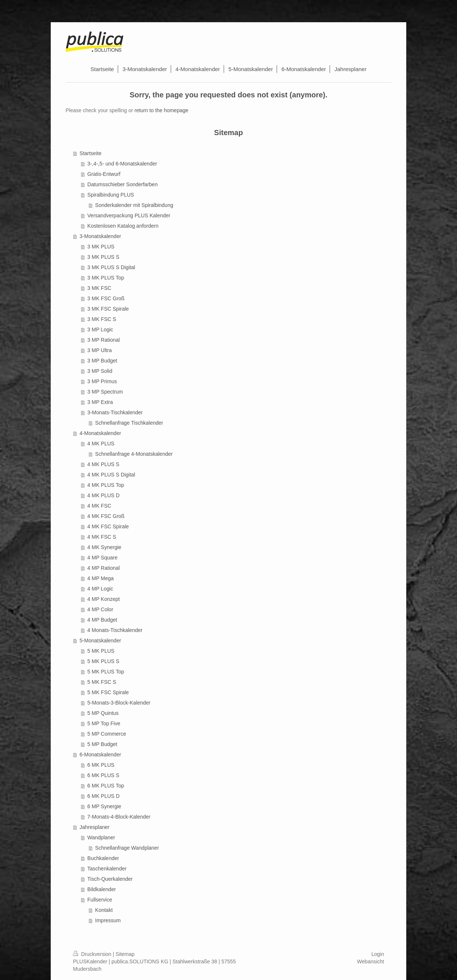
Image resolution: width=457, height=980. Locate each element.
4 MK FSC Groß (106, 516)
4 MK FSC (99, 506)
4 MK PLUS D (104, 495)
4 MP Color (100, 609)
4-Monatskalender (100, 433)
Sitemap (125, 954)
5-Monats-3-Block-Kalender (119, 703)
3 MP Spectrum (105, 392)
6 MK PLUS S (103, 775)
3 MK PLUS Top (106, 278)
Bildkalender (102, 889)
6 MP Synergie (104, 806)
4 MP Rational (104, 568)
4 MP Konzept (104, 599)
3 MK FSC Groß (106, 298)
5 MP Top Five (104, 723)
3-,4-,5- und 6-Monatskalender (122, 164)
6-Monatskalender (100, 755)
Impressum (108, 920)
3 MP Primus (102, 381)
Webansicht (371, 961)
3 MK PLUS (101, 247)
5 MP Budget (102, 744)
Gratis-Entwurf (104, 174)
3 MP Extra (100, 402)
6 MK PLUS (101, 765)
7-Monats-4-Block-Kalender (119, 817)
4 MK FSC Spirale (108, 526)
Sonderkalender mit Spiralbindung (134, 205)
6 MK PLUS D (104, 796)
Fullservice (100, 900)
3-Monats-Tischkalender (115, 412)
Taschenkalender (107, 869)
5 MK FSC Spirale (108, 692)
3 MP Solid (100, 371)
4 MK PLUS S (103, 464)
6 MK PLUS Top (106, 786)
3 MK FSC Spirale (108, 309)
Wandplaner (101, 837)
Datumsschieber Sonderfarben (123, 184)
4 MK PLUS (101, 444)
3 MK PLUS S (103, 257)
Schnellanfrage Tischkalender (129, 423)
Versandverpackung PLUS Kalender (129, 215)
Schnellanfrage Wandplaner (127, 848)
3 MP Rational (104, 340)
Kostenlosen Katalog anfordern (123, 226)
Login (378, 954)
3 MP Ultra (100, 350)
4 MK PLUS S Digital (111, 475)
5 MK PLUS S (103, 661)
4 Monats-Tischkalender (115, 630)
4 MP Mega (101, 578)
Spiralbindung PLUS (111, 195)
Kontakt (104, 910)
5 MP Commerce (107, 734)
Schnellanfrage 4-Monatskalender (134, 454)
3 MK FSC (99, 288)
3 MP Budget (102, 361)
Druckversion (93, 954)
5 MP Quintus (103, 713)
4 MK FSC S (102, 537)
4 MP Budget (102, 620)
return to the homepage (161, 110)
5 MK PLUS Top (106, 672)
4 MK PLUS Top (106, 485)
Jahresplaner (95, 827)
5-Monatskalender (100, 640)
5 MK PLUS (101, 651)
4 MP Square (102, 558)
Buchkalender (103, 858)
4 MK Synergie (104, 547)
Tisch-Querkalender (110, 879)
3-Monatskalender (100, 236)
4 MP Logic (100, 589)
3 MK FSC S (102, 319)
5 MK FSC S (102, 682)
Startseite (91, 153)
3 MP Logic (100, 330)
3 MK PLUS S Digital (111, 267)
